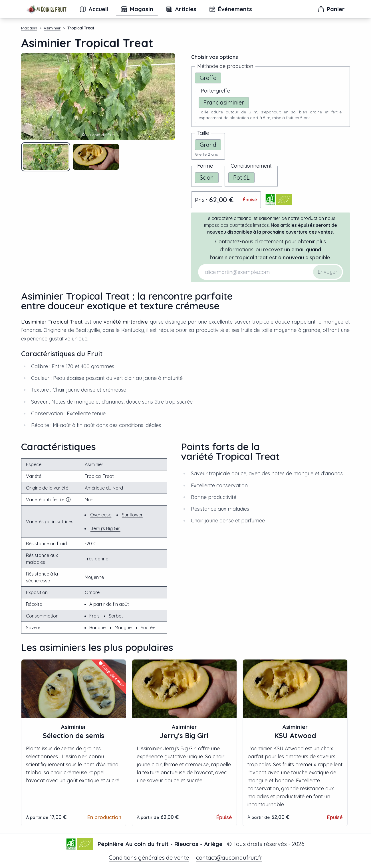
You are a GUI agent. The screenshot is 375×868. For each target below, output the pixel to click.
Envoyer (327, 272)
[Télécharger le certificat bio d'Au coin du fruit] (279, 200)
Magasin (29, 28)
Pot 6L (241, 178)
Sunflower (132, 515)
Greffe (208, 78)
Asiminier (52, 28)
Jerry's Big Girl (105, 528)
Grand (208, 145)
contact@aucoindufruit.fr (229, 858)
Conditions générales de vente (149, 858)
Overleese (101, 515)
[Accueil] (47, 9)
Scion (207, 178)
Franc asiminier (224, 102)
